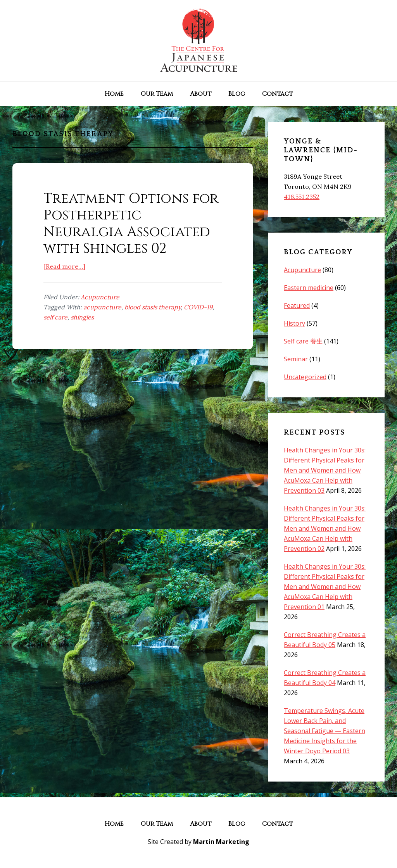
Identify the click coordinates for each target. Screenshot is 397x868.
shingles (82, 317)
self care (55, 317)
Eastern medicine (309, 288)
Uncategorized (305, 377)
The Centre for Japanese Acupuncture (198, 41)
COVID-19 (198, 307)
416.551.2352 (302, 197)
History (294, 323)
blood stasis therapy (153, 307)
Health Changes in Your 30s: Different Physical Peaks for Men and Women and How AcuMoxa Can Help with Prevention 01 (325, 587)
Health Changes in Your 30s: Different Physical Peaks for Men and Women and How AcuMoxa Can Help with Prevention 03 (325, 470)
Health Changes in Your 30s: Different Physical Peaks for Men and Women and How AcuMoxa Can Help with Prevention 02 (325, 528)
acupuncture (102, 307)
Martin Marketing (221, 842)
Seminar (296, 359)
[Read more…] (64, 266)
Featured (297, 305)
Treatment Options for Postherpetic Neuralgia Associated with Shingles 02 (131, 224)
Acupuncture (100, 297)
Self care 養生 (303, 341)
